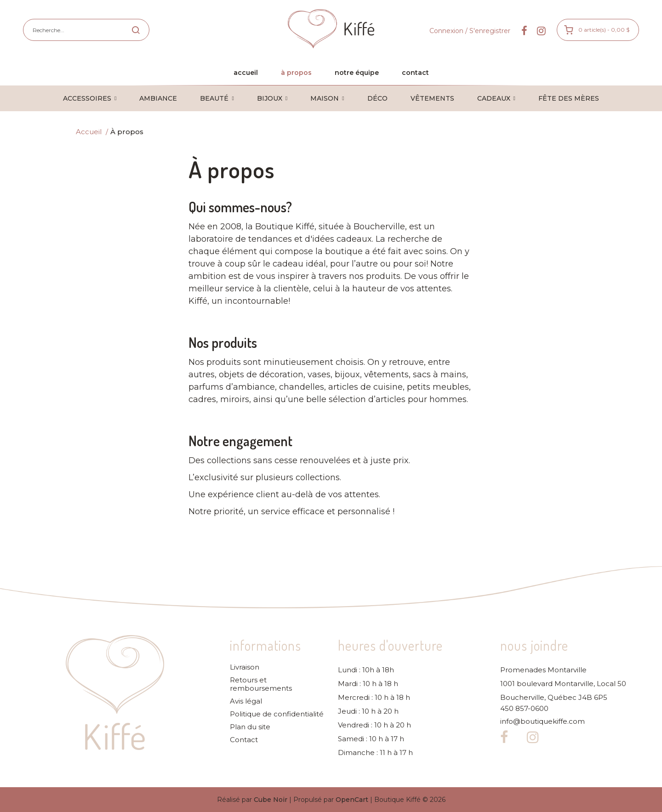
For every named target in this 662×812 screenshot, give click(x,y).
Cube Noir (271, 800)
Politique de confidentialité (277, 714)
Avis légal (246, 701)
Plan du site (250, 727)
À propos (127, 132)
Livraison (245, 667)
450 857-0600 (524, 709)
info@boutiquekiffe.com (542, 721)
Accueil (89, 132)
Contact (244, 740)
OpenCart (352, 800)
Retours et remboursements (261, 684)
